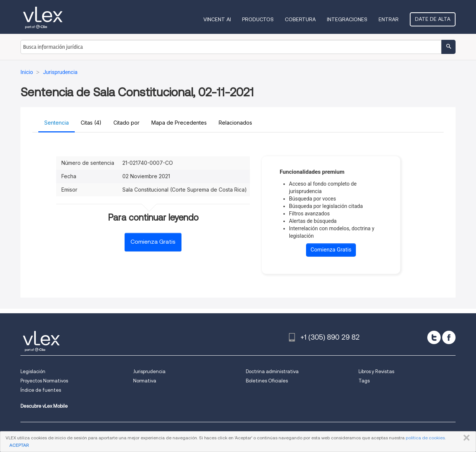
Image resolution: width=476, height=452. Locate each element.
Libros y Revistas (376, 371)
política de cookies (425, 438)
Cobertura (300, 19)
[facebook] (449, 337)
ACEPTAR (19, 445)
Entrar (389, 19)
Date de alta (433, 19)
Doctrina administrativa (272, 371)
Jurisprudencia (149, 371)
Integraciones (347, 19)
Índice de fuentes (41, 390)
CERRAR (465, 438)
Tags (364, 381)
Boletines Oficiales (267, 381)
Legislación (33, 371)
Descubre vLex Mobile (44, 406)
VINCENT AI (217, 19)
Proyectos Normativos (44, 381)
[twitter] (434, 337)
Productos (258, 19)
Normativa (145, 381)
